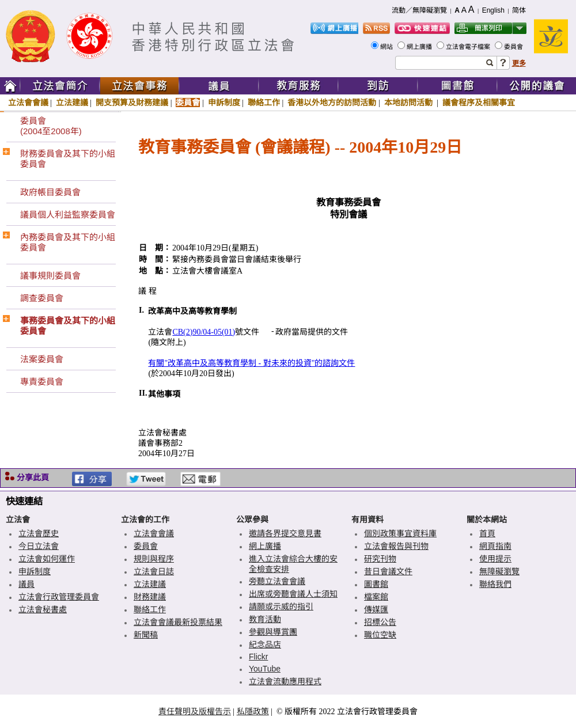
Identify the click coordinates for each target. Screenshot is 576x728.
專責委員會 (42, 382)
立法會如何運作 (47, 559)
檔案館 (376, 597)
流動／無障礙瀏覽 (419, 10)
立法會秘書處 (43, 609)
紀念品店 (265, 644)
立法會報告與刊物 (396, 546)
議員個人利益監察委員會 (68, 215)
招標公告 (380, 622)
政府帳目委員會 (50, 192)
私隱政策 (253, 711)
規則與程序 (154, 559)
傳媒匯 (376, 609)
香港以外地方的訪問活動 (332, 103)
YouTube (265, 669)
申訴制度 (224, 103)
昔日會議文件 (388, 571)
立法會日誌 (154, 571)
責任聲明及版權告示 (195, 711)
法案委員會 (42, 359)
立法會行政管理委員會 (59, 597)
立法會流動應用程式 (285, 681)
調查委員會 (42, 298)
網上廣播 (420, 47)
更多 (519, 63)
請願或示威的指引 (281, 606)
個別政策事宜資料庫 (400, 533)
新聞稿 (146, 635)
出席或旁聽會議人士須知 (293, 594)
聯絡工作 (264, 103)
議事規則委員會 (50, 276)
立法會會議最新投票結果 (178, 622)
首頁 (487, 533)
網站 (387, 47)
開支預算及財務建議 (132, 103)
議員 (26, 584)
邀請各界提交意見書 (285, 533)
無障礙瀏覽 (499, 571)
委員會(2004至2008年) (51, 126)
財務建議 (150, 597)
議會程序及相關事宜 (479, 103)
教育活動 (265, 619)
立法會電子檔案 (469, 47)
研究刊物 (380, 559)
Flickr (258, 657)
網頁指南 (495, 546)
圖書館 (376, 584)
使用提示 (495, 559)
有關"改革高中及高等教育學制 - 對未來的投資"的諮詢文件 (251, 363)
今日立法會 (39, 546)
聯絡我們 (495, 584)
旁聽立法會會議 (277, 581)
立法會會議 (28, 103)
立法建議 (72, 103)
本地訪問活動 (410, 103)
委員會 (514, 47)
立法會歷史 (39, 533)
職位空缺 (380, 635)
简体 (519, 10)
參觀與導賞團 (273, 632)
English (493, 10)
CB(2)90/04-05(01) (204, 332)
